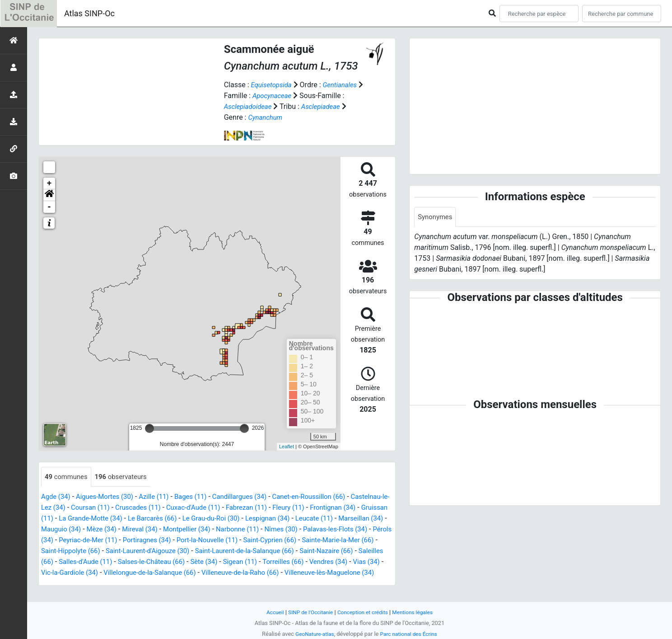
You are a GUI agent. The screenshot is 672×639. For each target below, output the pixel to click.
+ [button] (49, 183)
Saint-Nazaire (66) (201, 562)
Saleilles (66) (257, 562)
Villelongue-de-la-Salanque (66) (91, 584)
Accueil (270, 612)
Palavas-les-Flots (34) (136, 541)
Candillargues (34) (254, 497)
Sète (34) (103, 573)
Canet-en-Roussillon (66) (328, 497)
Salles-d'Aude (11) (312, 562)
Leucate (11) (80, 530)
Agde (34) (57, 497)
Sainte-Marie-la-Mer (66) (191, 552)
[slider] (149, 428)
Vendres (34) (236, 573)
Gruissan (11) (118, 519)
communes (68, 477)
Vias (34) (276, 573)
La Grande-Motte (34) (179, 519)
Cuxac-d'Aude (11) (246, 508)
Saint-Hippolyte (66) (268, 552)
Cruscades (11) (187, 508)
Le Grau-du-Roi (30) (309, 519)
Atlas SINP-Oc (89, 13)
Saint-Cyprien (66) (118, 552)
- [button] (49, 207)
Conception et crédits (363, 612)
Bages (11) (201, 497)
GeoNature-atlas (312, 634)
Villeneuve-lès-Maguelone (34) (284, 584)
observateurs (126, 477)
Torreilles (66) (188, 573)
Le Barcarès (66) (245, 519)
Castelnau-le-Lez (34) (75, 508)
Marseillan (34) (130, 530)
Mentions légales (417, 612)
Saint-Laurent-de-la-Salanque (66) (113, 562)
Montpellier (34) (316, 530)
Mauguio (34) (181, 530)
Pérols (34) (194, 541)
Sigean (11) (142, 573)
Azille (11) (162, 497)
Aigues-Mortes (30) (109, 497)
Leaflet (287, 446)
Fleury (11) (348, 508)
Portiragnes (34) (311, 541)
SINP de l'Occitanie (307, 612)
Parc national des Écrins (410, 634)
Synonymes (436, 217)
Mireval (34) (266, 530)
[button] (49, 195)
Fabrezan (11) (303, 508)
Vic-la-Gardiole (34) (327, 573)
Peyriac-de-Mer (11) (248, 541)
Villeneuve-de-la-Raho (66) (188, 584)
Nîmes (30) (77, 541)
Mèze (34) (225, 530)
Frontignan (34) (66, 519)
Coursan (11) (136, 508)
